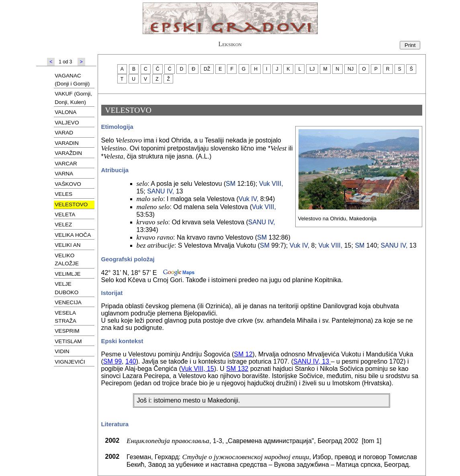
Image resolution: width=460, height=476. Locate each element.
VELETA (65, 215)
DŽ (207, 69)
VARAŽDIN (68, 153)
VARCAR (66, 164)
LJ (312, 69)
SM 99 (112, 361)
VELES (63, 194)
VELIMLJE (67, 274)
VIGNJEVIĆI (70, 362)
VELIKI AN (67, 245)
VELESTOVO (71, 204)
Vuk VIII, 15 (198, 369)
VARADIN (66, 143)
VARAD (64, 133)
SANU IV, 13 (312, 361)
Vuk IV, (249, 199)
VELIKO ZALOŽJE (67, 259)
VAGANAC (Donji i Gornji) (72, 80)
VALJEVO (67, 123)
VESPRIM (67, 331)
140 (131, 361)
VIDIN (62, 351)
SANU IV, (160, 191)
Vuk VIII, (271, 184)
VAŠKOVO (68, 184)
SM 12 (243, 354)
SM (231, 184)
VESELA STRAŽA (65, 317)
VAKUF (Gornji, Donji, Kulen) (73, 98)
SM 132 (237, 369)
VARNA (64, 174)
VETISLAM (68, 341)
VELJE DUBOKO (66, 288)
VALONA (65, 112)
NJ (351, 69)
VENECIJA (68, 302)
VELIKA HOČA (73, 235)
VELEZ (63, 225)
